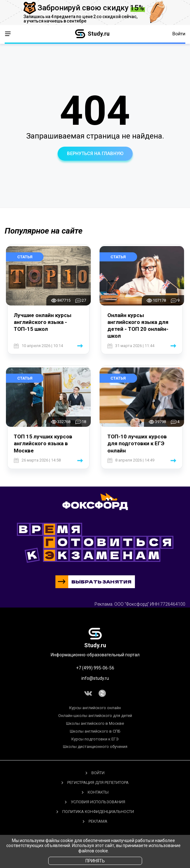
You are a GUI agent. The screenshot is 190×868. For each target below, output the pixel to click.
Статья (25, 257)
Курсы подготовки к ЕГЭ (95, 739)
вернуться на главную (95, 154)
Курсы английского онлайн (95, 708)
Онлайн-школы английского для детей (95, 716)
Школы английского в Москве (95, 723)
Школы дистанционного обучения (95, 747)
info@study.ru (95, 678)
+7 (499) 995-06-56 (95, 668)
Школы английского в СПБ (95, 731)
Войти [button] (179, 34)
